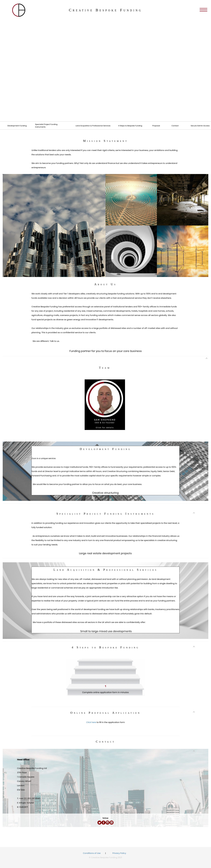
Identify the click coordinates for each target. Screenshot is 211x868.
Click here (91, 722)
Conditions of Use (92, 853)
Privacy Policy (119, 853)
